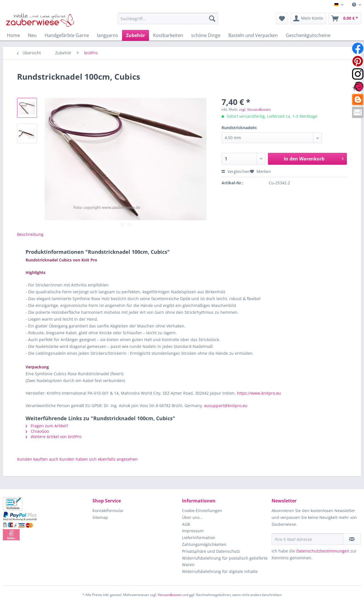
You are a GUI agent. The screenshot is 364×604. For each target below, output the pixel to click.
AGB (186, 524)
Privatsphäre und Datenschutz (211, 551)
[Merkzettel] (282, 18)
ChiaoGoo (37, 431)
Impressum (193, 531)
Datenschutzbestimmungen (323, 551)
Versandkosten (170, 595)
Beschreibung (30, 234)
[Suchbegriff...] (168, 18)
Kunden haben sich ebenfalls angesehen (99, 459)
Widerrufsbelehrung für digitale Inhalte (220, 571)
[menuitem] (354, 5)
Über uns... (193, 517)
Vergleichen (236, 171)
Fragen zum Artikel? (47, 426)
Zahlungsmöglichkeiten (204, 544)
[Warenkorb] (345, 18)
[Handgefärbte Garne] (67, 35)
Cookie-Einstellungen (202, 511)
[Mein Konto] (308, 18)
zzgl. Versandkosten (255, 109)
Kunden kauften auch (38, 459)
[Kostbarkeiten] (168, 35)
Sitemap (100, 517)
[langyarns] (107, 35)
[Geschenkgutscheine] (308, 35)
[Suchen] (212, 18)
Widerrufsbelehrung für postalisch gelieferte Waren (225, 561)
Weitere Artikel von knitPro (53, 437)
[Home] (13, 35)
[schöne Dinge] (206, 35)
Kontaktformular (108, 511)
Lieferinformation (199, 538)
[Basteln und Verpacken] (253, 35)
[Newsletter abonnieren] (352, 539)
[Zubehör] (136, 35)
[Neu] (32, 35)
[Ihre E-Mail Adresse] (307, 539)
